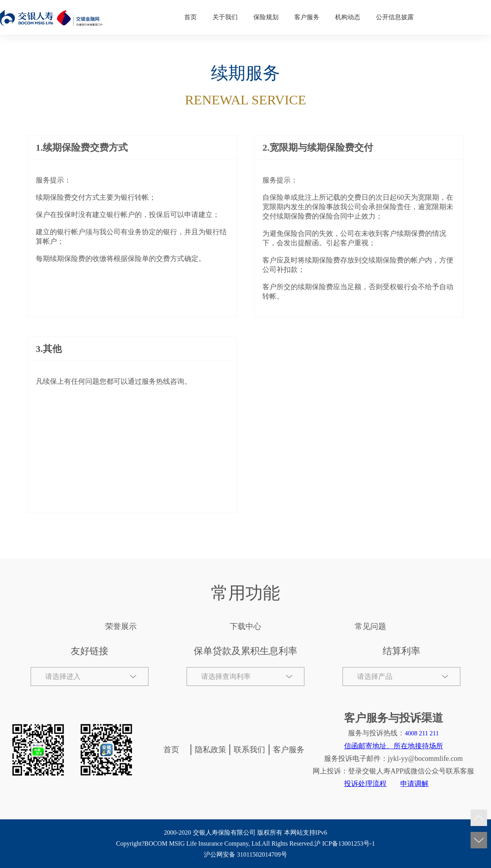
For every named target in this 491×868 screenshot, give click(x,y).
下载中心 (245, 626)
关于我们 (225, 17)
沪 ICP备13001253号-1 (344, 843)
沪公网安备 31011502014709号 (245, 854)
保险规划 (266, 17)
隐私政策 (211, 749)
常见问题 (370, 626)
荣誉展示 (121, 626)
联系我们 (249, 749)
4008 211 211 (422, 733)
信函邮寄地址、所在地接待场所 (394, 746)
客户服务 (307, 17)
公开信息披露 (395, 17)
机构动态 (348, 17)
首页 (191, 17)
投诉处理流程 (365, 784)
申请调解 (414, 784)
